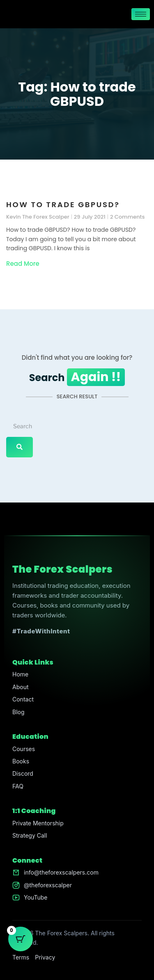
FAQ (18, 786)
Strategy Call (30, 835)
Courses (24, 749)
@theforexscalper (48, 885)
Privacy (45, 957)
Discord (23, 773)
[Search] (20, 447)
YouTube (36, 897)
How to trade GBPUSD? (63, 204)
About (20, 687)
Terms (21, 957)
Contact (23, 699)
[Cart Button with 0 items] (21, 939)
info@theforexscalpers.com (61, 872)
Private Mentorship (38, 823)
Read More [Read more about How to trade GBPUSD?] (23, 264)
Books (21, 761)
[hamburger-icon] (141, 14)
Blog (18, 712)
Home (20, 674)
